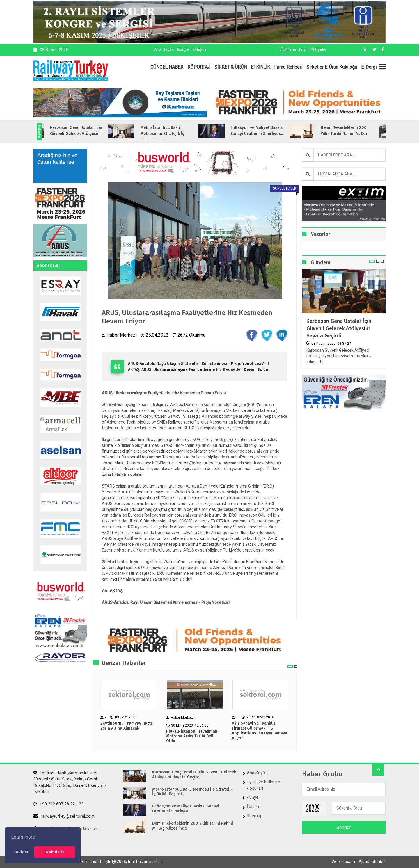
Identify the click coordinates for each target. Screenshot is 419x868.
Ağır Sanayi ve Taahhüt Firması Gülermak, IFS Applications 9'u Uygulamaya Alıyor (260, 731)
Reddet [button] (21, 852)
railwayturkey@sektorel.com (64, 816)
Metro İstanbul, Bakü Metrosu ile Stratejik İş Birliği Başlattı (192, 792)
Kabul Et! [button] (55, 852)
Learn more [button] (23, 837)
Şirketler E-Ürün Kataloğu (332, 67)
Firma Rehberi (288, 67)
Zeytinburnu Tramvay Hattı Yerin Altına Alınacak (126, 726)
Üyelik (318, 49)
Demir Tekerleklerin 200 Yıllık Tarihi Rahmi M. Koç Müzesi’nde (193, 826)
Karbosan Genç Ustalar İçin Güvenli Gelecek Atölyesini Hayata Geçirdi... (85, 134)
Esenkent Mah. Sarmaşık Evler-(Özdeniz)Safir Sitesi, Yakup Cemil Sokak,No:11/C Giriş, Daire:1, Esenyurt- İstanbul (70, 782)
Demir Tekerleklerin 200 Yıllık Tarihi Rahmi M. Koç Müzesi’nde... (353, 134)
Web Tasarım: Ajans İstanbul (358, 862)
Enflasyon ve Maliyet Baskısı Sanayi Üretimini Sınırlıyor (186, 809)
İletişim (199, 49)
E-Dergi (369, 67)
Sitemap (255, 816)
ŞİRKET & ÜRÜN (231, 67)
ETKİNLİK (260, 67)
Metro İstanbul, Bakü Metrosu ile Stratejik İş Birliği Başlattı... (171, 134)
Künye (183, 49)
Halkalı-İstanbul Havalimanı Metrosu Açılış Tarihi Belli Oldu (192, 737)
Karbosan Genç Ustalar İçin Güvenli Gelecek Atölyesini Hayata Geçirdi (339, 328)
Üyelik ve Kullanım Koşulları (263, 785)
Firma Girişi (294, 49)
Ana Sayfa (164, 49)
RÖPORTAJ (199, 67)
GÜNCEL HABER (167, 67)
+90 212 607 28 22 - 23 (58, 804)
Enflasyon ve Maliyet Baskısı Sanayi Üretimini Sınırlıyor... (266, 131)
